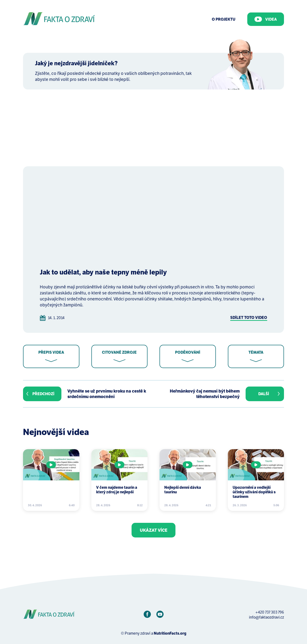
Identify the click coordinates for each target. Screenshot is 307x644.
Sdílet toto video (249, 318)
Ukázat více (154, 530)
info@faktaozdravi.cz (266, 617)
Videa (266, 19)
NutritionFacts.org (170, 633)
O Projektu (224, 19)
